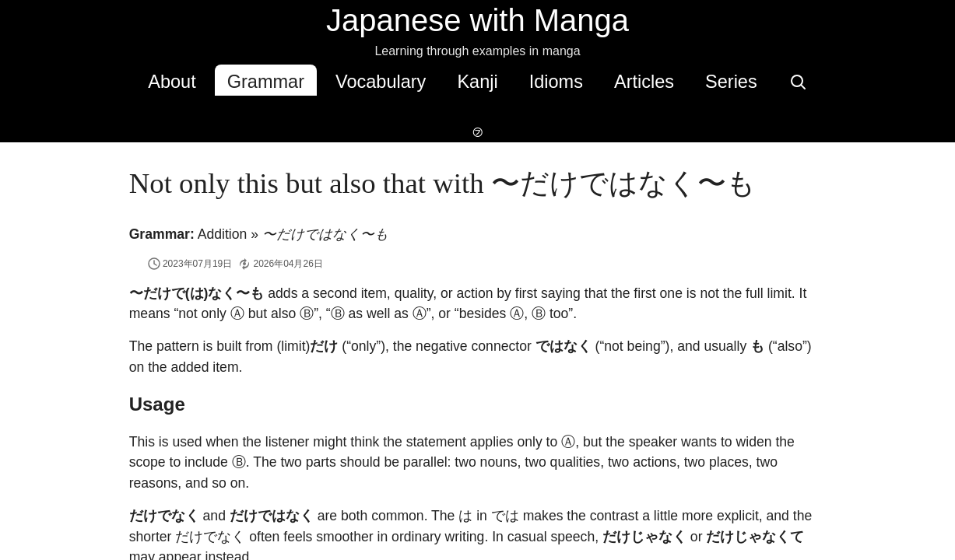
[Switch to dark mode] (841, 80)
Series (694, 82)
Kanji (440, 82)
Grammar (228, 82)
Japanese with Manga (477, 20)
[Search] (760, 80)
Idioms (519, 82)
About (134, 82)
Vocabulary (343, 82)
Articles (607, 82)
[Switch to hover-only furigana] (804, 80)
